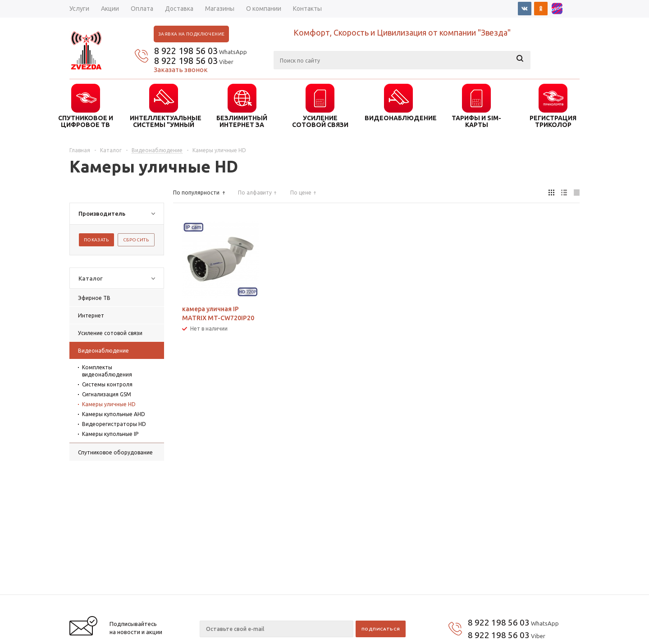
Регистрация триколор (553, 121)
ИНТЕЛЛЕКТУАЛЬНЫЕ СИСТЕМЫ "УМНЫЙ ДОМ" (164, 121)
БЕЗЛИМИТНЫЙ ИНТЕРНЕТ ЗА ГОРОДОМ (242, 121)
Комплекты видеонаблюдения (107, 371)
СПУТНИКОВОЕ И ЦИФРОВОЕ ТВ (86, 121)
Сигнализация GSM (107, 394)
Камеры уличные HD (109, 404)
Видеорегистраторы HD (114, 424)
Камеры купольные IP (110, 434)
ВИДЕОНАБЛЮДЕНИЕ (398, 118)
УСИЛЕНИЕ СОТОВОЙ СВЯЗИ (320, 121)
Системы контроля (107, 384)
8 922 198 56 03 (186, 51)
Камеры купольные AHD (114, 414)
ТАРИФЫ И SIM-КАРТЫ (476, 121)
